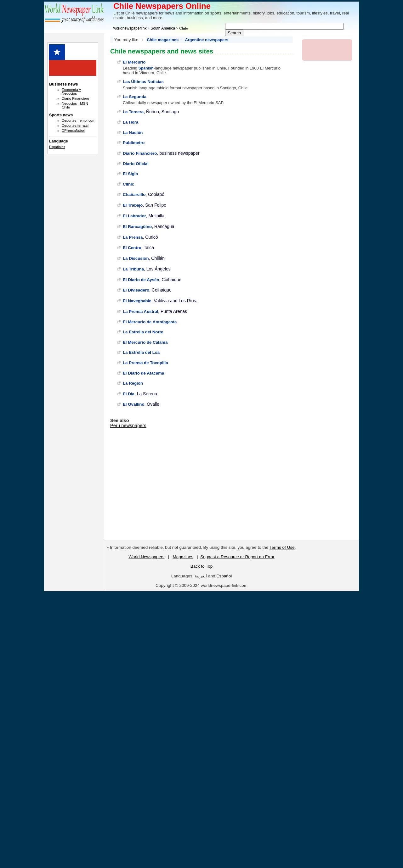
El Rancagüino (137, 227)
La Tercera (133, 112)
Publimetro (134, 143)
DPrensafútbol (73, 131)
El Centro (132, 248)
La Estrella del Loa (141, 352)
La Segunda (135, 97)
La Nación (133, 133)
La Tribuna (133, 269)
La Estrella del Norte (143, 332)
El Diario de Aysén (141, 280)
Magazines (183, 557)
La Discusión (136, 258)
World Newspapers (146, 557)
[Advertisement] (72, 261)
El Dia (129, 394)
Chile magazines (163, 40)
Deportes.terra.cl (75, 125)
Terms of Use (282, 547)
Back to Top (201, 566)
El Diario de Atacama (143, 373)
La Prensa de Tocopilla (145, 363)
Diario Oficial (136, 164)
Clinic (128, 184)
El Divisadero (136, 290)
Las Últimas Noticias (143, 82)
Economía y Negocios (71, 92)
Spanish (146, 68)
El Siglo (131, 174)
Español (224, 576)
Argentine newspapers (207, 40)
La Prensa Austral (140, 312)
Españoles (57, 147)
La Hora (131, 122)
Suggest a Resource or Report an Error (237, 557)
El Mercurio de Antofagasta (150, 322)
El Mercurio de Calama (145, 342)
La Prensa (133, 237)
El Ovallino (134, 404)
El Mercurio (134, 62)
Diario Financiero (140, 153)
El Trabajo (133, 205)
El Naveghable (137, 301)
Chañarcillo (134, 195)
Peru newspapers (128, 426)
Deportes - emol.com (79, 120)
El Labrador (134, 216)
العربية (201, 576)
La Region (133, 383)
